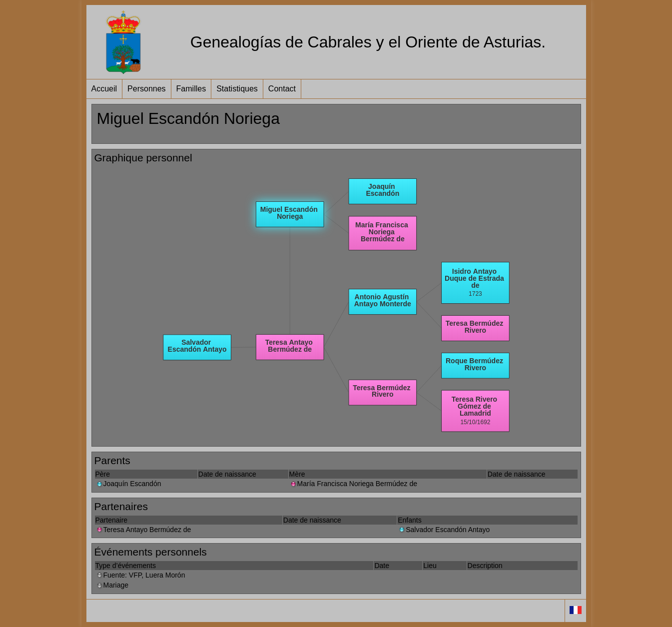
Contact (282, 89)
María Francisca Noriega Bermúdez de (353, 484)
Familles (191, 89)
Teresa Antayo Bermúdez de (143, 530)
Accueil (104, 89)
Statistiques (237, 89)
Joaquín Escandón (128, 484)
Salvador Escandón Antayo (444, 530)
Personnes (147, 89)
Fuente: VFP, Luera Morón (140, 575)
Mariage (112, 585)
